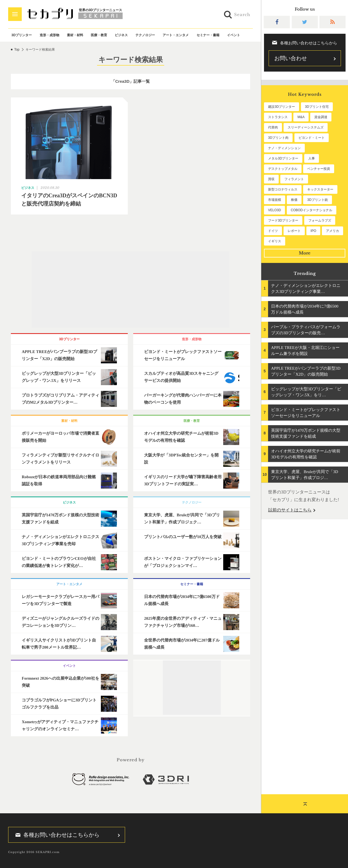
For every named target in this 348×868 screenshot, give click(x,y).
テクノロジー (145, 35)
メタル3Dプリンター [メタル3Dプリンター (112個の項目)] (283, 158)
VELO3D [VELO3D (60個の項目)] (274, 210)
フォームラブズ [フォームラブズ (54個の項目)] (320, 220)
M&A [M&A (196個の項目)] (301, 117)
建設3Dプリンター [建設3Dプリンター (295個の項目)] (282, 107)
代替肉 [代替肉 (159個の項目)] (273, 127)
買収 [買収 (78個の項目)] (271, 179)
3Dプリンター (22, 35)
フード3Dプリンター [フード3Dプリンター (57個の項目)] (283, 220)
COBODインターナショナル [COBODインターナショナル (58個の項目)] (312, 210)
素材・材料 (75, 35)
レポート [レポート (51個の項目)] (294, 231)
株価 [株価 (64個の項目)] (294, 200)
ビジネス (121, 35)
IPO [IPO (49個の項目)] (313, 231)
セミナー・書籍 (208, 35)
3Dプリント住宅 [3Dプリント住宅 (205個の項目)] (317, 107)
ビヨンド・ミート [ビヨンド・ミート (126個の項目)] (312, 138)
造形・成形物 (49, 35)
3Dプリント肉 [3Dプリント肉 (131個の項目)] (278, 138)
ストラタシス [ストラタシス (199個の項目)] (278, 117)
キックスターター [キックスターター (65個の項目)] (320, 189)
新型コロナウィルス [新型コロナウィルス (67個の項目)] (283, 189)
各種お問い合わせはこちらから (56, 835)
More (305, 253)
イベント (234, 35)
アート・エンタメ (176, 35)
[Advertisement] (130, 290)
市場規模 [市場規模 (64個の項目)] (275, 200)
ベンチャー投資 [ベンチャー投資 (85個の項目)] (319, 169)
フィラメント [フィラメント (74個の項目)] (294, 179)
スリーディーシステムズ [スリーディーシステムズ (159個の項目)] (306, 127)
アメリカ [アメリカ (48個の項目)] (333, 231)
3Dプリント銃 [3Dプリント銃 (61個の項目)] (317, 200)
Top (17, 50)
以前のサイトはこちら (290, 510)
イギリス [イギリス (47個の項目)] (275, 241)
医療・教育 (99, 35)
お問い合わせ (291, 58)
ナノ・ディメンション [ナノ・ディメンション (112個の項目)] (284, 148)
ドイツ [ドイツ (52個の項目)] (273, 231)
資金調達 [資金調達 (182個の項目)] (321, 117)
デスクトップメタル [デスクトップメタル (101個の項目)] (283, 169)
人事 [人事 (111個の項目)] (312, 158)
